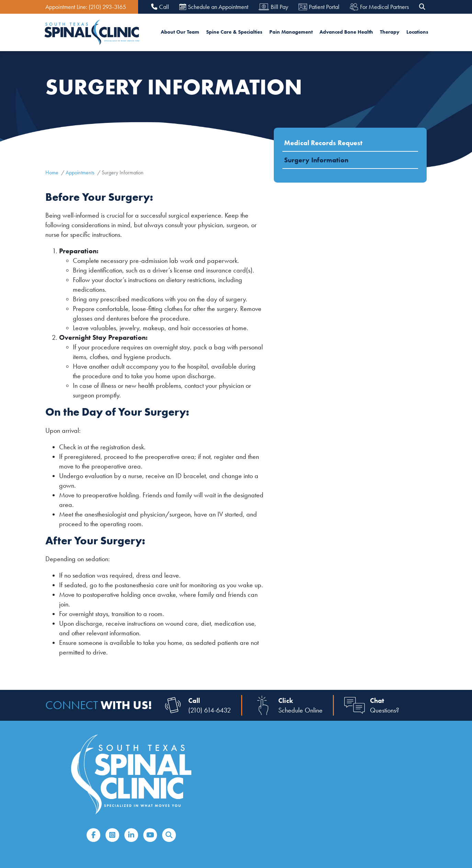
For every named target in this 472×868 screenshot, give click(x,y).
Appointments (80, 172)
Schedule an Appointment (214, 7)
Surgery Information (316, 160)
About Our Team (180, 32)
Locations (417, 32)
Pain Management (291, 32)
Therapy (390, 32)
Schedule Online (300, 710)
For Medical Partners (379, 7)
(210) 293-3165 (107, 7)
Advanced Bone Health (346, 32)
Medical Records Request (323, 143)
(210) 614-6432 (210, 710)
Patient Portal (319, 7)
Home (52, 172)
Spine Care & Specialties (234, 32)
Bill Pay (273, 7)
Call (160, 7)
